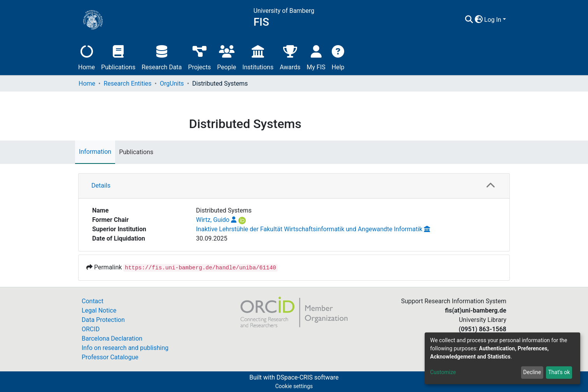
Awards (290, 57)
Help (338, 57)
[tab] (294, 186)
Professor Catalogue (110, 357)
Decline (532, 372)
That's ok (559, 372)
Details (101, 185)
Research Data (162, 57)
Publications (118, 57)
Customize (443, 372)
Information (95, 152)
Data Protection (103, 320)
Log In (493, 20)
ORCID (91, 329)
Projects (200, 57)
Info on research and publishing (125, 348)
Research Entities (127, 83)
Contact (93, 301)
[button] (479, 20)
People (227, 57)
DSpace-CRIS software (308, 377)
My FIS (316, 57)
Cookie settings (294, 386)
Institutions (258, 57)
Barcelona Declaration (112, 338)
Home (87, 57)
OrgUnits (172, 83)
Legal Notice (99, 310)
